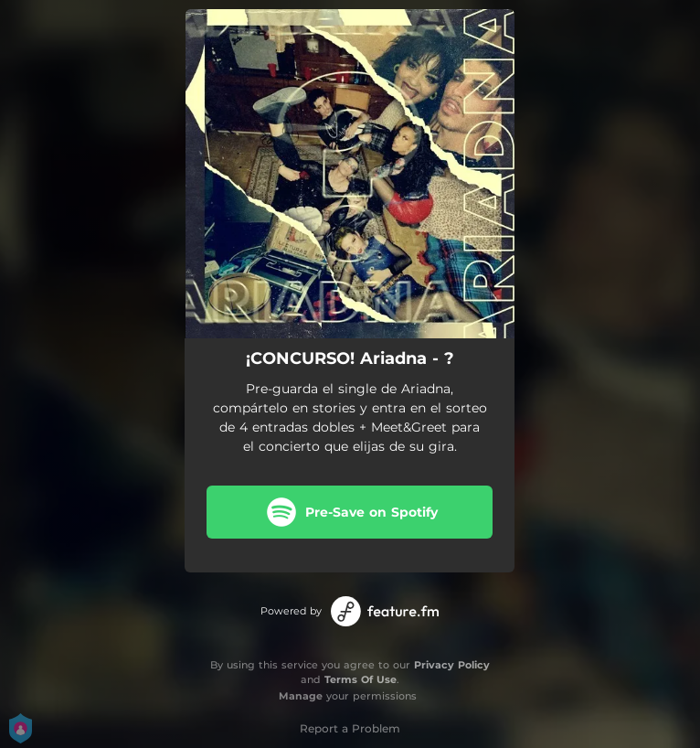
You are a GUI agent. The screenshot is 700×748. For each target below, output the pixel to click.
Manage (301, 696)
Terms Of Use (361, 679)
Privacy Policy (452, 665)
